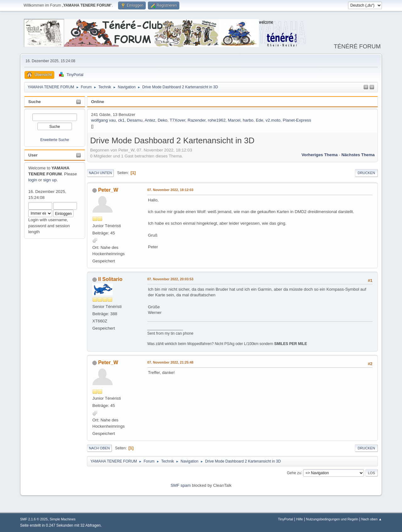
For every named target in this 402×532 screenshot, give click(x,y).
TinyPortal (285, 519)
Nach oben (99, 448)
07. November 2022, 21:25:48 (170, 362)
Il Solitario (110, 279)
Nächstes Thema (358, 155)
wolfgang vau (103, 120)
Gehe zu (294, 473)
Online (98, 102)
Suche (35, 102)
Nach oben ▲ (372, 519)
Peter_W (108, 190)
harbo (248, 120)
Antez (150, 120)
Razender (196, 120)
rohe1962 (217, 120)
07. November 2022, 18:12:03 (170, 190)
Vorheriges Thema (320, 155)
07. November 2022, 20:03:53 (170, 279)
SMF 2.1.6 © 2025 (34, 519)
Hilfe (300, 519)
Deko (163, 120)
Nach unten (100, 173)
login (33, 180)
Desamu (135, 120)
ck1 (121, 120)
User (33, 155)
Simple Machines (62, 519)
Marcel (234, 120)
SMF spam (181, 485)
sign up (50, 180)
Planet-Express (297, 120)
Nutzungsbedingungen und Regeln (332, 519)
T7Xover (177, 120)
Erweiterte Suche (54, 140)
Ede (259, 120)
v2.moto (273, 120)
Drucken (366, 173)
